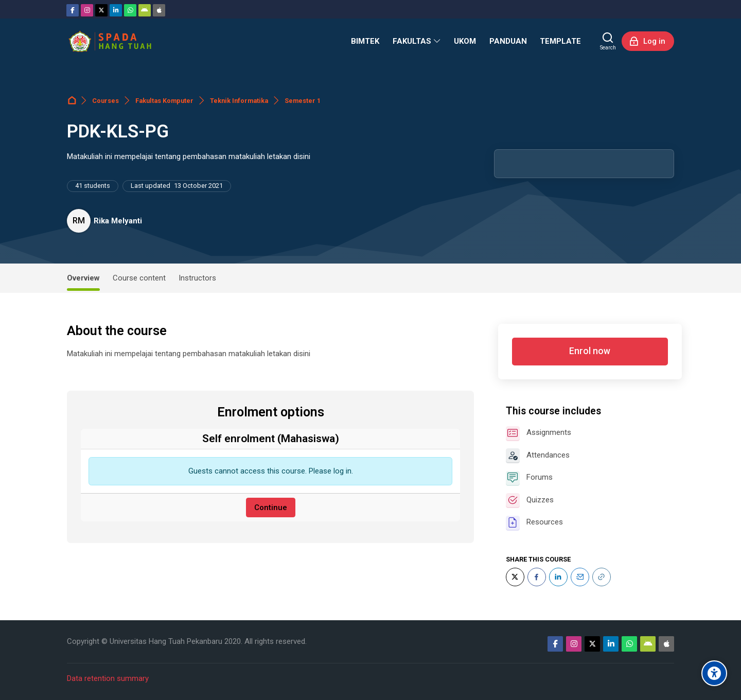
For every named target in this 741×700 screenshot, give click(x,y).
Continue (271, 507)
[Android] (145, 10)
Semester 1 (303, 101)
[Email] (580, 577)
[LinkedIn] (558, 577)
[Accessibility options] (714, 673)
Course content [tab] (139, 278)
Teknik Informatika (239, 101)
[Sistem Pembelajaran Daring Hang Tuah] (110, 41)
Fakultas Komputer (164, 101)
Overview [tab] (83, 278)
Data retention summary (108, 678)
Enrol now (590, 351)
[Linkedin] (116, 10)
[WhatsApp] (130, 10)
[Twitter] (101, 10)
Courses (105, 101)
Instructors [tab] (197, 278)
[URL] (602, 577)
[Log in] (648, 41)
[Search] (608, 41)
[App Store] (159, 10)
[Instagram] (87, 10)
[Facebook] (73, 10)
